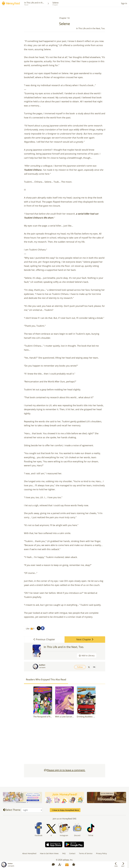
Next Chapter (85, 639)
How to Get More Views (49, 853)
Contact (72, 853)
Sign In (124, 3)
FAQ (64, 853)
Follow (80, 667)
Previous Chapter (44, 639)
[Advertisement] (65, 742)
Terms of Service (86, 853)
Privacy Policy (101, 853)
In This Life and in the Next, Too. (64, 647)
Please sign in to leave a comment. (64, 770)
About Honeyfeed (29, 853)
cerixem (42, 667)
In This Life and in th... (34, 3)
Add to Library (87, 656)
